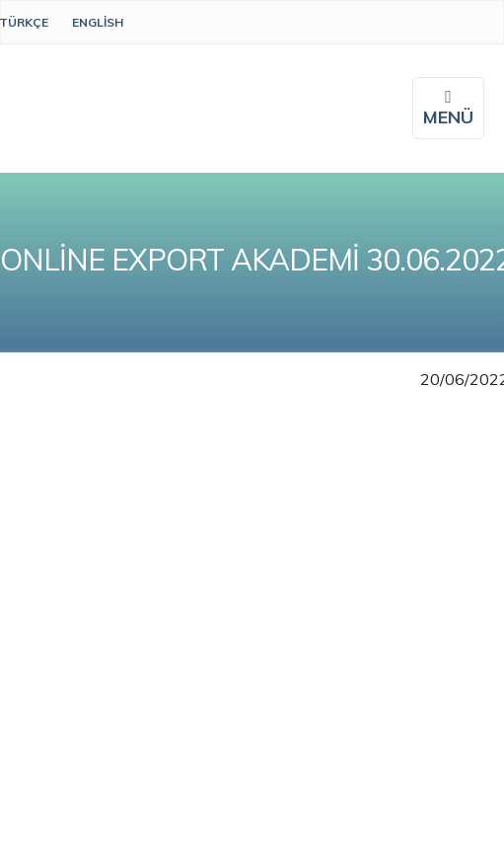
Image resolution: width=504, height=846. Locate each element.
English (98, 22)
